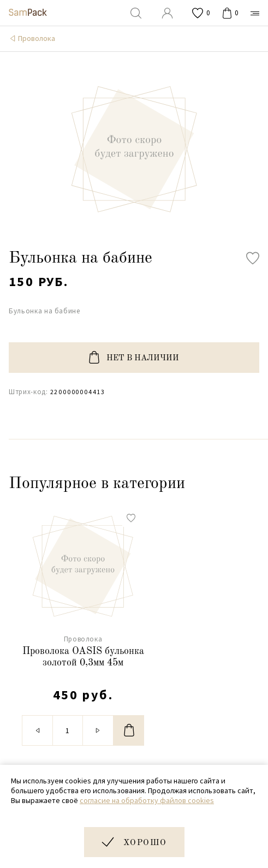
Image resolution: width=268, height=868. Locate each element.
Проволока (37, 38)
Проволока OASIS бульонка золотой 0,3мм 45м (83, 657)
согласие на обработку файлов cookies (147, 800)
